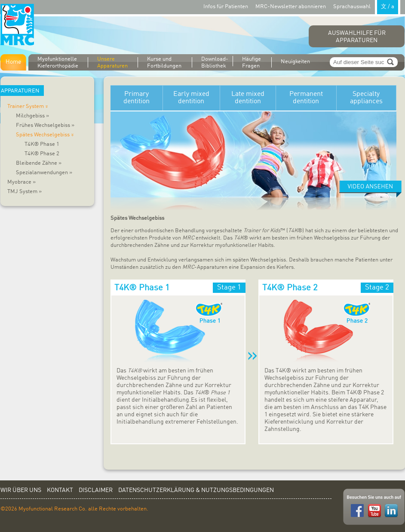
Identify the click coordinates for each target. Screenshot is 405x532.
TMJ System (25, 192)
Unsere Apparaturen (112, 63)
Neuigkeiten (295, 62)
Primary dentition (137, 98)
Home (13, 62)
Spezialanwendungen (44, 173)
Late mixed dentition (248, 98)
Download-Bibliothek (215, 62)
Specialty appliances (366, 98)
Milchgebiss (32, 116)
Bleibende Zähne (39, 163)
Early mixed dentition (191, 98)
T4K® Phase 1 (42, 144)
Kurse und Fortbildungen (164, 63)
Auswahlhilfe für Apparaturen (357, 37)
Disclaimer (96, 490)
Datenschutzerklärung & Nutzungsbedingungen (196, 490)
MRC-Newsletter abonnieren (291, 7)
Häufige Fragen (252, 63)
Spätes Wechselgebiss (46, 135)
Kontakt (60, 490)
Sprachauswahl (367, 6)
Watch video (370, 189)
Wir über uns (21, 490)
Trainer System (29, 106)
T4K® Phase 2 (42, 154)
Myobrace (21, 182)
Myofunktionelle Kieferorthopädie (58, 63)
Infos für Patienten (226, 7)
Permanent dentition (306, 98)
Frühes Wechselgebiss (45, 125)
